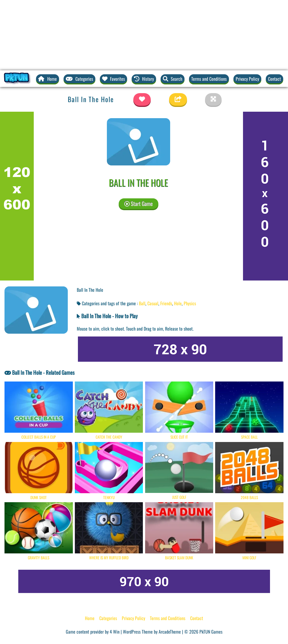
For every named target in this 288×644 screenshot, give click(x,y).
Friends (166, 303)
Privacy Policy (247, 79)
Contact (274, 79)
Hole (178, 303)
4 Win (115, 632)
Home (90, 618)
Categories (108, 618)
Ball (142, 303)
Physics (190, 303)
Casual (153, 303)
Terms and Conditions (209, 79)
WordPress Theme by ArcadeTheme (152, 632)
